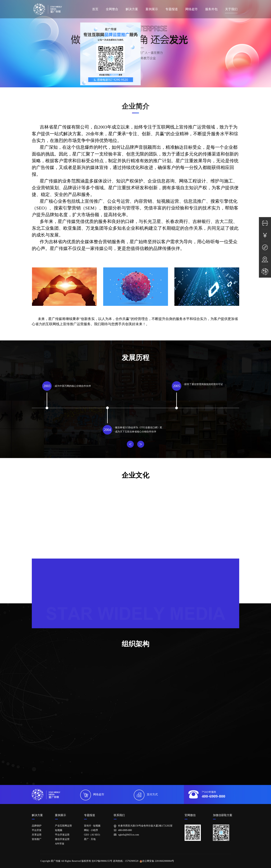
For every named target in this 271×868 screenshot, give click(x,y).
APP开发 (60, 844)
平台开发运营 (62, 835)
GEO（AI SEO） (93, 835)
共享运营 (37, 835)
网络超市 (191, 9)
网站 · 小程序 (91, 830)
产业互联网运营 (63, 826)
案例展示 (152, 9)
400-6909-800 (125, 830)
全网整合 (112, 9)
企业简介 (135, 106)
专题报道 (172, 9)
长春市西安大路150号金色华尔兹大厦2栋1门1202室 (145, 826)
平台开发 (37, 830)
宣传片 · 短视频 (92, 826)
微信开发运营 (62, 839)
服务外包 (211, 9)
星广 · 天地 (90, 839)
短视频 (59, 830)
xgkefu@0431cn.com (129, 835)
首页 (95, 9)
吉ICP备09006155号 (102, 861)
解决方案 (132, 9)
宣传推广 (37, 839)
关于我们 (231, 9)
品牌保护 (37, 826)
